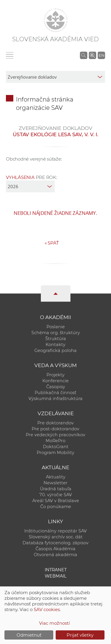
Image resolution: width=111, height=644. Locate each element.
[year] (30, 186)
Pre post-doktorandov (55, 429)
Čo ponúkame (56, 507)
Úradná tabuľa (56, 489)
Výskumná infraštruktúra (55, 399)
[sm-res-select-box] (55, 77)
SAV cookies (47, 609)
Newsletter (55, 483)
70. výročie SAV (56, 495)
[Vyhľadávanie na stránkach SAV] (84, 55)
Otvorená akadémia (55, 555)
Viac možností (54, 623)
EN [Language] (102, 55)
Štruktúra (56, 339)
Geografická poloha (55, 350)
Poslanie (56, 327)
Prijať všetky (80, 635)
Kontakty (55, 345)
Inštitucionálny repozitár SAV (55, 531)
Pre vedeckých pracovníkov (55, 435)
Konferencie (55, 381)
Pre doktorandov (55, 423)
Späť (52, 243)
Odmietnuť (29, 635)
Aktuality (56, 477)
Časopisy (56, 387)
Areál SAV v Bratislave (56, 501)
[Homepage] (56, 20)
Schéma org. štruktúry (56, 333)
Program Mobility (55, 453)
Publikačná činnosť (55, 393)
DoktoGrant (56, 447)
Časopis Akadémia (55, 549)
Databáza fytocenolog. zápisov (55, 543)
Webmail (56, 576)
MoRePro (55, 441)
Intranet (56, 570)
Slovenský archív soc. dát (56, 537)
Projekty (55, 375)
